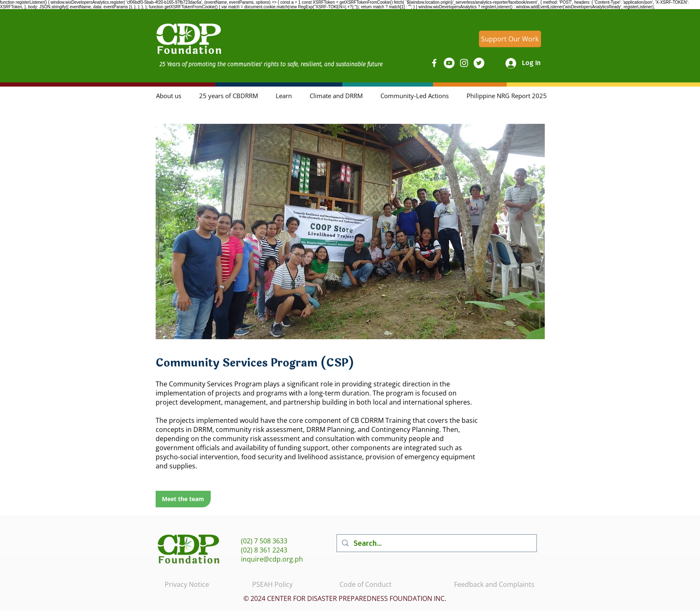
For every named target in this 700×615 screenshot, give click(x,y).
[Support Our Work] (510, 39)
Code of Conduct (366, 584)
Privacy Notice (187, 584)
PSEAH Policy (272, 584)
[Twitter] (479, 63)
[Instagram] (464, 63)
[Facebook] (434, 63)
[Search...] (436, 543)
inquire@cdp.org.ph (272, 559)
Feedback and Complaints (494, 584)
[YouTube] (449, 63)
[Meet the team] (183, 499)
